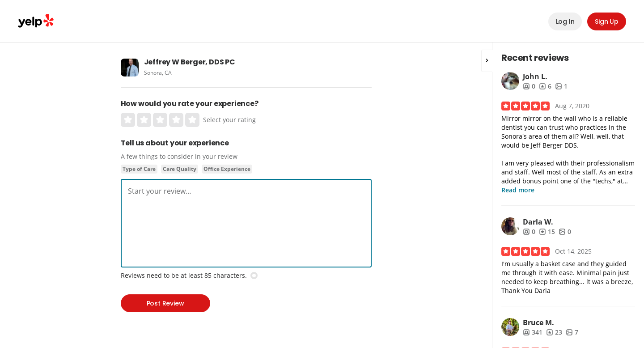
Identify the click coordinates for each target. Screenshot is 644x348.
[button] (487, 61)
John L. (535, 76)
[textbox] (246, 191)
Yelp (36, 21)
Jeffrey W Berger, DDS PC (190, 62)
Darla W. (538, 222)
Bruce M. (538, 323)
